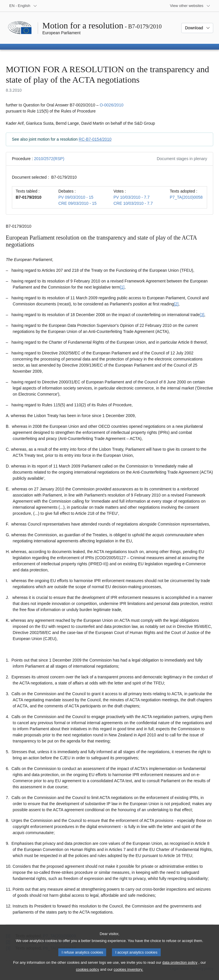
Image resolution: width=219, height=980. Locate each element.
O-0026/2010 (112, 105)
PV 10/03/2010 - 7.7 (132, 197)
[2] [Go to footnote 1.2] (176, 304)
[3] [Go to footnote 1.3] (202, 315)
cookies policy (88, 976)
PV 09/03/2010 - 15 (76, 197)
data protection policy (180, 969)
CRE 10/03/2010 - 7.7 (133, 203)
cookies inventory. (128, 976)
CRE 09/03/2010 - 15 (77, 203)
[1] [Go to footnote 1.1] (122, 287)
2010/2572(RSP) (49, 159)
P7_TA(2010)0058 (186, 197)
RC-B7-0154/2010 (95, 139)
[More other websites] (190, 6)
